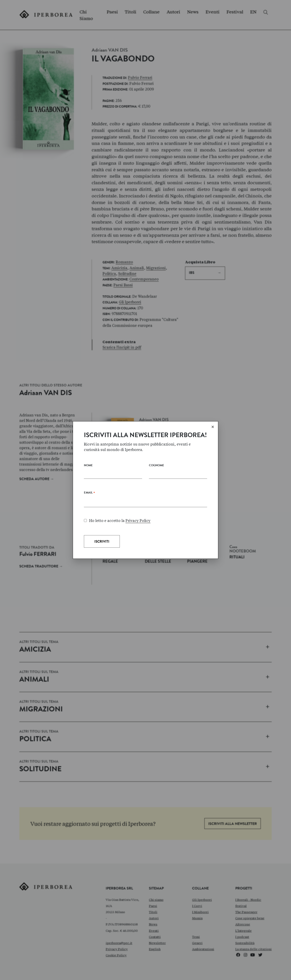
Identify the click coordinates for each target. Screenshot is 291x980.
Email (89, 494)
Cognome (157, 466)
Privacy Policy (138, 521)
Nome (88, 466)
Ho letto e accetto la (117, 521)
